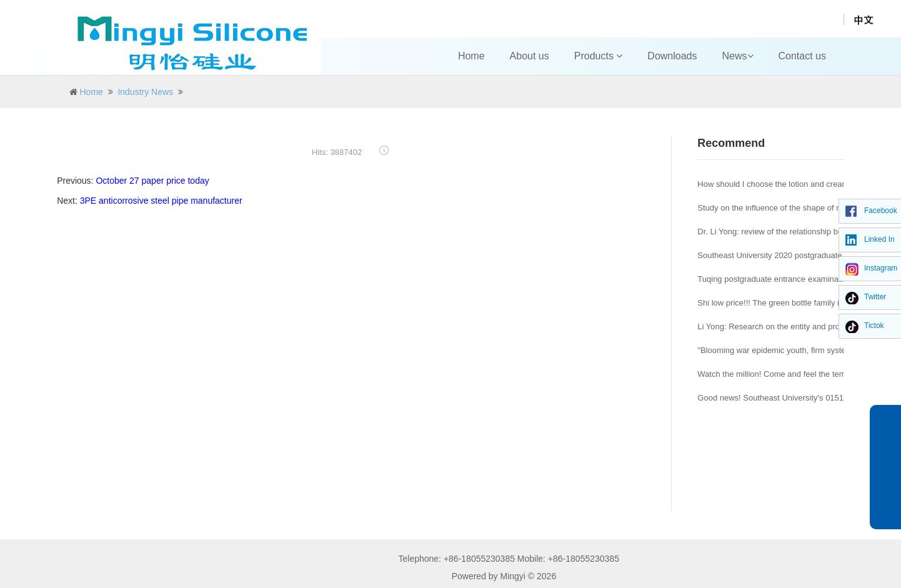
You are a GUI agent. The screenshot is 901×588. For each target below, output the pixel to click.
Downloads (672, 56)
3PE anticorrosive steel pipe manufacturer (161, 201)
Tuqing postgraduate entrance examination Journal (789, 279)
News (738, 56)
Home (471, 56)
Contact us (802, 56)
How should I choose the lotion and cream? (775, 184)
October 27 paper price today (152, 181)
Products (599, 56)
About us (530, 56)
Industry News (145, 92)
